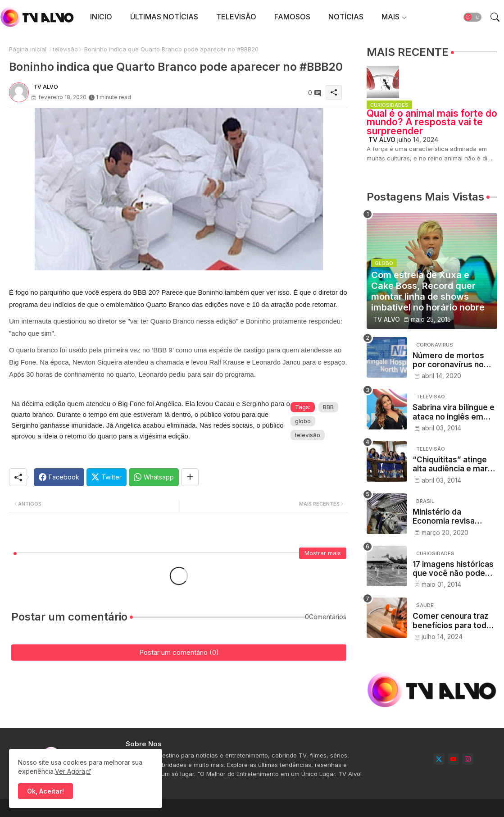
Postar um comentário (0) (179, 652)
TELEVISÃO (236, 17)
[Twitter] (107, 477)
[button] (472, 17)
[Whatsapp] (154, 477)
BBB (328, 407)
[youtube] (453, 759)
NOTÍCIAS (346, 17)
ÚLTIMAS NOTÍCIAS (164, 17)
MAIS (390, 17)
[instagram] (468, 759)
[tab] (101, 17)
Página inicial (28, 49)
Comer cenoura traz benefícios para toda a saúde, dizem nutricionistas (455, 621)
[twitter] (439, 759)
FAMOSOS (292, 17)
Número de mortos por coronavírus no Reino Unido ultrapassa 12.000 (448, 360)
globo (303, 421)
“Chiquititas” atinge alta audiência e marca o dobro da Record (455, 464)
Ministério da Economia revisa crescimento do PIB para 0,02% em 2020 (452, 517)
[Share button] (190, 477)
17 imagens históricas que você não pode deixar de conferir (453, 569)
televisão (65, 49)
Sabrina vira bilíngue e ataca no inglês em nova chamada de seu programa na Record (454, 412)
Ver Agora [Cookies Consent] (70, 771)
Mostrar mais (323, 553)
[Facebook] (59, 477)
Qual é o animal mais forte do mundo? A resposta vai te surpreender (432, 122)
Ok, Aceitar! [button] (45, 791)
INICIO (101, 17)
